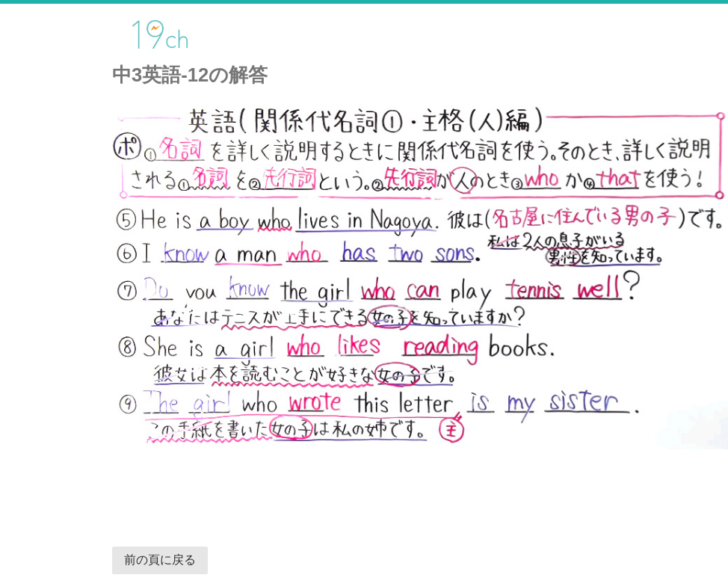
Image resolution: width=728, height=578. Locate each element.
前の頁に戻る (160, 560)
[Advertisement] (291, 491)
